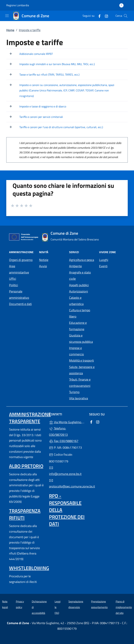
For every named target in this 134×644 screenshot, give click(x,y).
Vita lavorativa (79, 398)
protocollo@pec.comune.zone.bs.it (67, 484)
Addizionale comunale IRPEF (36, 54)
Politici (14, 285)
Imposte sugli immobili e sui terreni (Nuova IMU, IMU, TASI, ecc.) (57, 64)
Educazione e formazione (78, 326)
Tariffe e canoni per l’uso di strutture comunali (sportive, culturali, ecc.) (61, 127)
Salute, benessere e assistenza (82, 370)
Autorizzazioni (79, 291)
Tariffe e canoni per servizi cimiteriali (41, 117)
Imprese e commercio (77, 351)
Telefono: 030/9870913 (58, 432)
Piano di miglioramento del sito (124, 607)
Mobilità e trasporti (81, 360)
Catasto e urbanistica (76, 301)
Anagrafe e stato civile (80, 276)
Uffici (13, 279)
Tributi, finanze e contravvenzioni (80, 383)
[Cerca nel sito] (126, 16)
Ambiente (75, 266)
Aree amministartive (19, 269)
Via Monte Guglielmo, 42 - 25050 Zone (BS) (67, 422)
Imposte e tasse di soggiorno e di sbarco (43, 106)
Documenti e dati (20, 304)
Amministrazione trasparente (30, 418)
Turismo (74, 392)
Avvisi (43, 266)
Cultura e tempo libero (80, 313)
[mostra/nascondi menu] (7, 16)
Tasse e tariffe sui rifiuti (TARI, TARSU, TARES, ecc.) (49, 75)
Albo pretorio (26, 466)
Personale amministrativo (19, 294)
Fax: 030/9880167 (64, 441)
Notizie (44, 260)
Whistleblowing (29, 568)
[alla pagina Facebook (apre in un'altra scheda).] (98, 16)
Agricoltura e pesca (82, 260)
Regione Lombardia (18, 5)
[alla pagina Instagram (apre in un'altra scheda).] (105, 16)
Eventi (103, 266)
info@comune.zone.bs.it (65, 471)
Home (10, 30)
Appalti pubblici (79, 285)
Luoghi (104, 260)
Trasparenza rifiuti (25, 514)
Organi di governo (21, 260)
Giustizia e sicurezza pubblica (81, 339)
